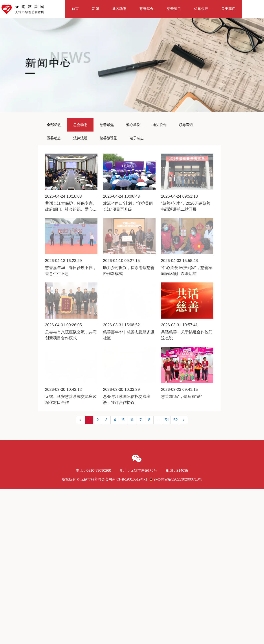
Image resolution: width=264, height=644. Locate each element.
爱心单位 (133, 125)
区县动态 (54, 138)
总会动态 (80, 125)
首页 (75, 9)
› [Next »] (183, 420)
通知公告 (159, 125)
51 (167, 420)
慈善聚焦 (107, 125)
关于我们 (228, 9)
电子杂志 (137, 138)
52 (176, 420)
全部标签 (54, 125)
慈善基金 (147, 9)
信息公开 (201, 9)
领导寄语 (186, 125)
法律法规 (80, 138)
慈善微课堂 (108, 138)
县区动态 (119, 9)
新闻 (95, 9)
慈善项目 (174, 9)
